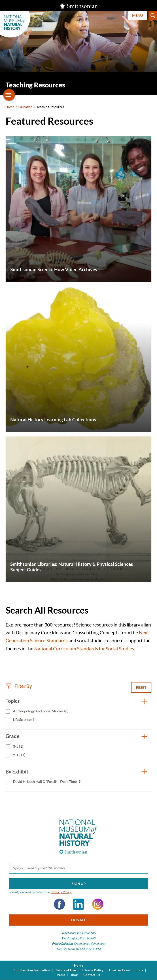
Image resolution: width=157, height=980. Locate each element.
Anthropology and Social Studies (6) (40, 711)
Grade (13, 736)
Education (25, 107)
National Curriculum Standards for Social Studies (84, 648)
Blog (74, 975)
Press (61, 975)
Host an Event (120, 970)
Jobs (140, 970)
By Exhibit (17, 772)
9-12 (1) (19, 755)
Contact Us (92, 975)
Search (153, 15)
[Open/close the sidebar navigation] (9, 95)
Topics (13, 701)
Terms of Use (66, 970)
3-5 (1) (18, 746)
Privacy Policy (61, 892)
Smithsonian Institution (32, 970)
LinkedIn (78, 904)
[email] (78, 868)
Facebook (59, 904)
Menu (138, 15)
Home (10, 107)
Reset (141, 687)
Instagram (98, 904)
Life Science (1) (24, 719)
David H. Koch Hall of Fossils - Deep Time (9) (47, 781)
